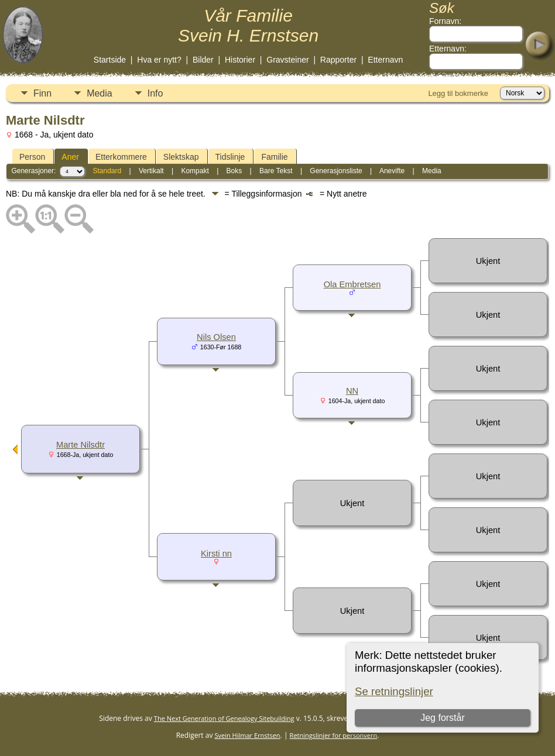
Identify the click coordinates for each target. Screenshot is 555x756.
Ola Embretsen (352, 284)
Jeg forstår (443, 718)
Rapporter (338, 60)
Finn (42, 93)
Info (155, 93)
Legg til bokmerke (458, 93)
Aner (70, 157)
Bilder (203, 60)
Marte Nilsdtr (80, 445)
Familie (274, 157)
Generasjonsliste (336, 171)
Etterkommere (121, 157)
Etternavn (385, 60)
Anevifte (392, 171)
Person (32, 157)
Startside (110, 60)
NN (352, 391)
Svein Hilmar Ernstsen (248, 735)
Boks (234, 171)
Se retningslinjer (394, 691)
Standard (107, 171)
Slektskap (181, 157)
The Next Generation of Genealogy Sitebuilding (224, 718)
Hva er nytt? (159, 60)
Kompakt (195, 171)
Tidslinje (230, 157)
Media (100, 93)
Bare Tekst (276, 171)
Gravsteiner (287, 60)
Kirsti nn (216, 554)
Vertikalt (151, 171)
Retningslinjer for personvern (334, 735)
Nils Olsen (216, 337)
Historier (240, 60)
